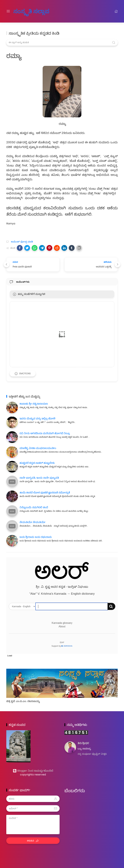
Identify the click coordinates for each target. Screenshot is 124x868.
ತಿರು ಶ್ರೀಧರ (83, 743)
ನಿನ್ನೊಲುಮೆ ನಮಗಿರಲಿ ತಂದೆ (34, 507)
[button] (20, 248)
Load (10, 656)
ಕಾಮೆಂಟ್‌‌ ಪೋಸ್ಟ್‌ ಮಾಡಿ (22, 242)
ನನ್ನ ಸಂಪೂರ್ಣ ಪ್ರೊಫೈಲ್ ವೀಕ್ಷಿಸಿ (92, 754)
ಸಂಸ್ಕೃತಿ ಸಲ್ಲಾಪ (28, 11)
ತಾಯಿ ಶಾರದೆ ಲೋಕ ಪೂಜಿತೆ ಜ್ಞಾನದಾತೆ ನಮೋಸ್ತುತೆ (45, 493)
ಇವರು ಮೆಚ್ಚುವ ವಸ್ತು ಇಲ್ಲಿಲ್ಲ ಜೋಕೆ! (38, 418)
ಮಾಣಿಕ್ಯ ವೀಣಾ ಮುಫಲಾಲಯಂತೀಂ (38, 448)
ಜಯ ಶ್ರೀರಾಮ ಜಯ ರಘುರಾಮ (36, 537)
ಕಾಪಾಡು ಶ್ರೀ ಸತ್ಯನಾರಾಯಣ (34, 404)
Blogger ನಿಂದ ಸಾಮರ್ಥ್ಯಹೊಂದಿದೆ (33, 771)
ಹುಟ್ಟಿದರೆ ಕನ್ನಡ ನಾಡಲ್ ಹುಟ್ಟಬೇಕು (37, 463)
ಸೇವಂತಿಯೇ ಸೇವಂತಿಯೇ (32, 522)
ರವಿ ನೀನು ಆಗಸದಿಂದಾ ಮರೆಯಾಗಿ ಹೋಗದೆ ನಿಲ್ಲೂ (45, 433)
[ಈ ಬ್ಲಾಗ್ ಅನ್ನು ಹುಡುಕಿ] (62, 42)
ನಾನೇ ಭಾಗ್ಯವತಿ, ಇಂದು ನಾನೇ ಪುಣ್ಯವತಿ (39, 478)
